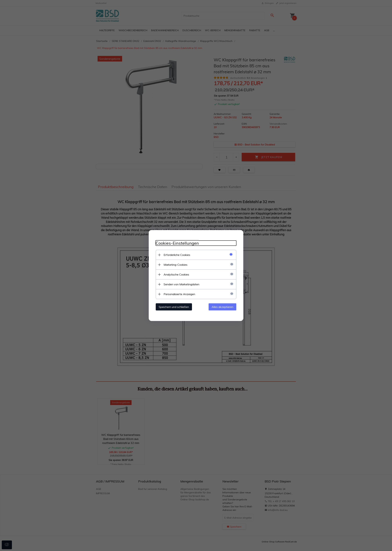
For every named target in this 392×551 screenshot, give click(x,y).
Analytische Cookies (176, 274)
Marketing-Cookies (176, 265)
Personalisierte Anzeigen (179, 294)
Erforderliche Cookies (177, 255)
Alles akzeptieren (222, 307)
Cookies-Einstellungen (177, 243)
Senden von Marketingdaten (181, 284)
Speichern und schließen (174, 307)
